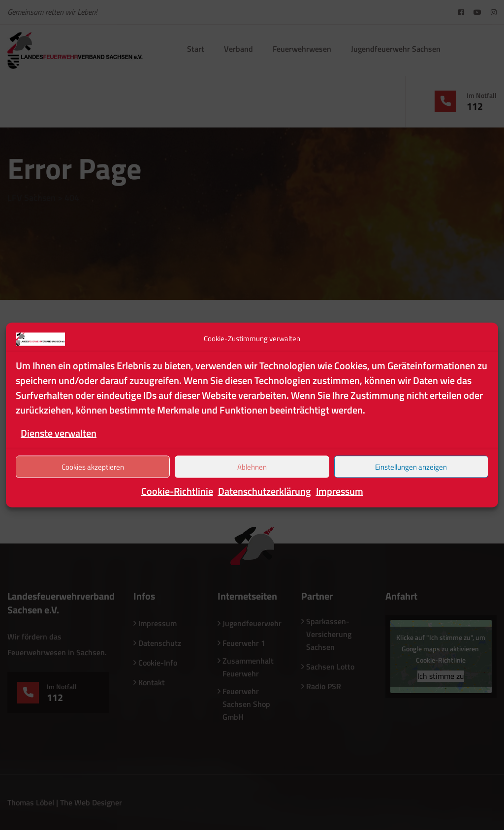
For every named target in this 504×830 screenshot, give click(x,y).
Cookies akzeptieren (93, 466)
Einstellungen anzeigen (411, 466)
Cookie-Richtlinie (177, 491)
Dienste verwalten (59, 433)
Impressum (340, 491)
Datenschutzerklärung (265, 491)
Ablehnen (252, 466)
